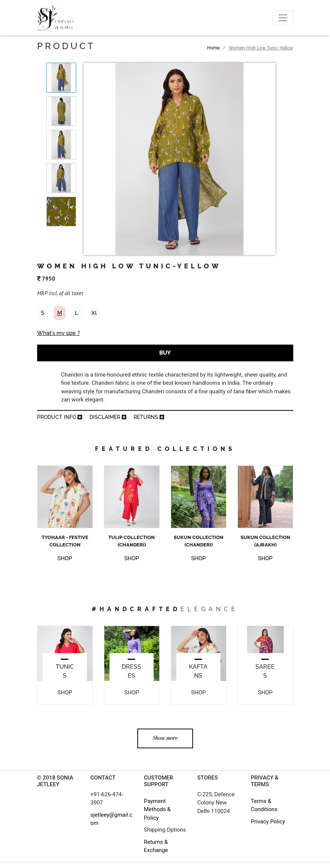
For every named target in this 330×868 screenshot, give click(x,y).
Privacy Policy (268, 822)
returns (149, 417)
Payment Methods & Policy (157, 809)
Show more (165, 738)
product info (60, 417)
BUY (165, 353)
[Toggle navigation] (283, 18)
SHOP (65, 558)
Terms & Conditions (264, 805)
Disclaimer (108, 417)
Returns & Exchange (156, 846)
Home (213, 48)
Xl (94, 313)
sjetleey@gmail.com (112, 819)
